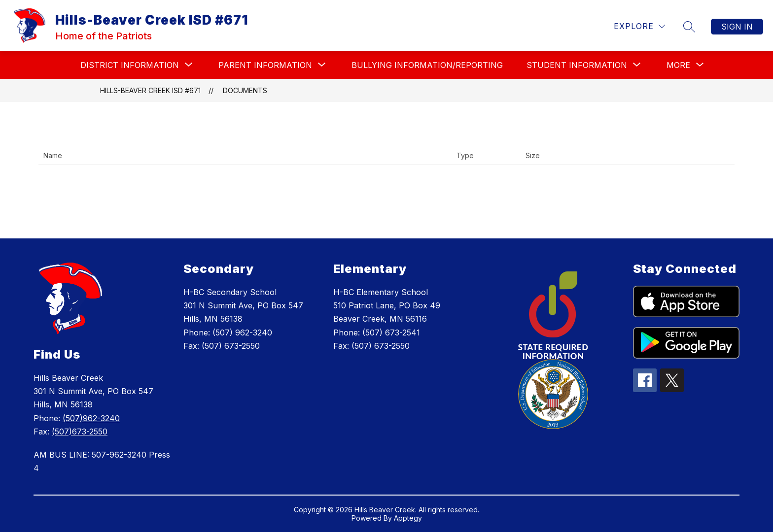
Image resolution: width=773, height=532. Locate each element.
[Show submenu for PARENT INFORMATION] (265, 65)
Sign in (737, 27)
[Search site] (689, 27)
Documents (245, 90)
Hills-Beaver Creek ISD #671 (150, 90)
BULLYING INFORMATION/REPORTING (427, 65)
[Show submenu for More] (678, 65)
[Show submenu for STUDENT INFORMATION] (577, 65)
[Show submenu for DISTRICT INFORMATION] (130, 65)
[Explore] (639, 26)
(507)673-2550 (80, 432)
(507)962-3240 (91, 418)
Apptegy (408, 518)
